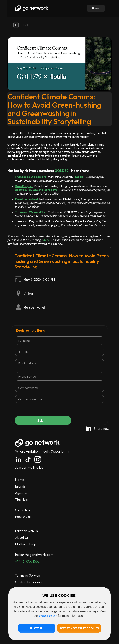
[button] (37, 628)
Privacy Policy (48, 616)
